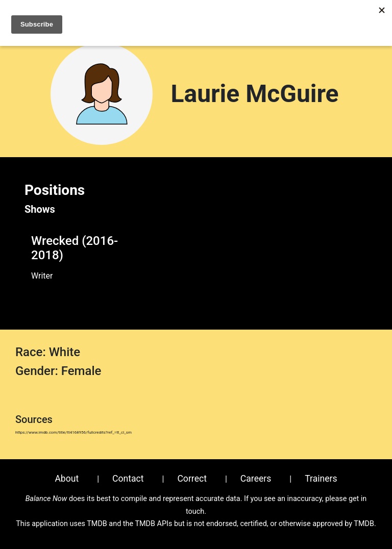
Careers (256, 479)
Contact (128, 479)
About (67, 479)
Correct (192, 479)
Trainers (321, 479)
